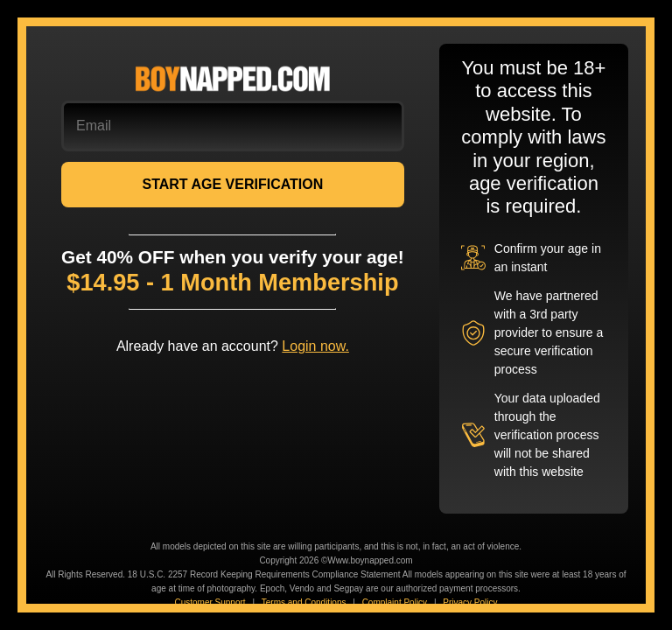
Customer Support (210, 602)
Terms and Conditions (304, 602)
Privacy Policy (470, 602)
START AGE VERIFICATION (232, 184)
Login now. (315, 346)
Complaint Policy (395, 602)
